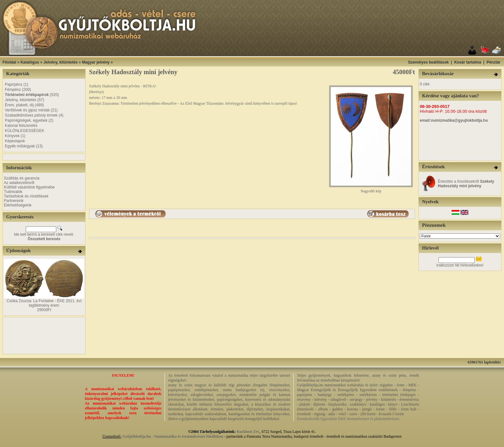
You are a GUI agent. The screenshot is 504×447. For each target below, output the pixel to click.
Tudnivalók (13, 192)
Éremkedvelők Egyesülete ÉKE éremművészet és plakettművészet (348, 419)
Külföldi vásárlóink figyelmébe (29, 187)
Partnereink (14, 201)
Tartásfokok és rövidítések (26, 196)
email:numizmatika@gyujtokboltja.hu (454, 120)
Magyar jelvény (96, 62)
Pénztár (494, 62)
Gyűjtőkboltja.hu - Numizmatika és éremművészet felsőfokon (173, 436)
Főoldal (9, 62)
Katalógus (30, 62)
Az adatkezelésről (19, 183)
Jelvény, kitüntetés (61, 62)
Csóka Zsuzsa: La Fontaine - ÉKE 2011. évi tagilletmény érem (44, 303)
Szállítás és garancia (22, 178)
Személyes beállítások (428, 62)
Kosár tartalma (468, 62)
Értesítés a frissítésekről (466, 184)
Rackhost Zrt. (248, 432)
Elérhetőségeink (18, 205)
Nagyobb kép (371, 189)
